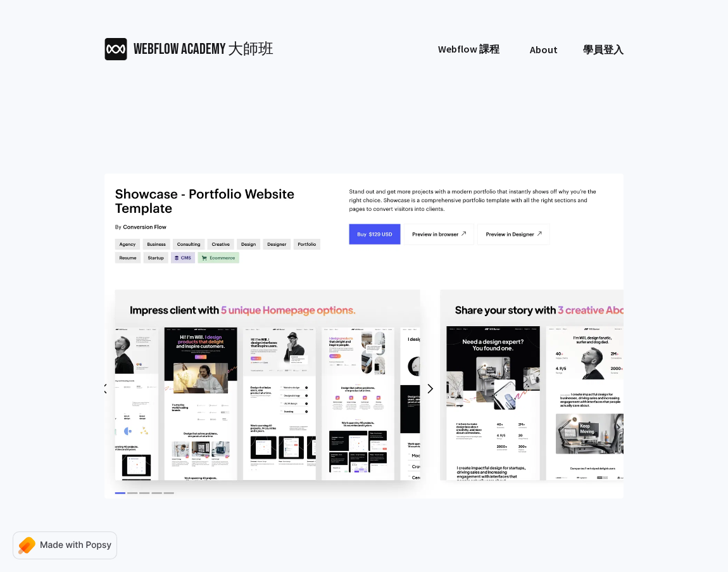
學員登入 (603, 49)
